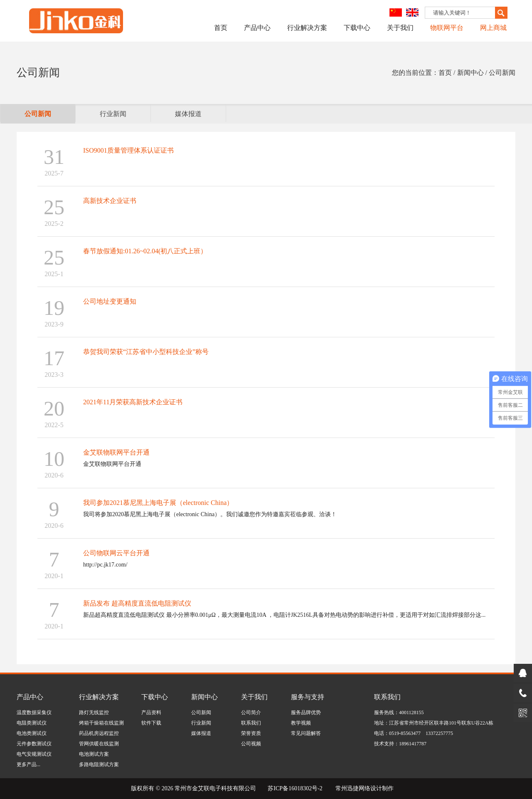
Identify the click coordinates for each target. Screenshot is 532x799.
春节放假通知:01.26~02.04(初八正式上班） (145, 251)
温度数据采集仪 (34, 712)
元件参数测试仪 (34, 744)
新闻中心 (204, 697)
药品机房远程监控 (99, 733)
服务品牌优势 (306, 712)
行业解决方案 (307, 28)
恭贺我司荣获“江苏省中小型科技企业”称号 (146, 352)
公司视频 (251, 744)
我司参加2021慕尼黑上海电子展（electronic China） (158, 503)
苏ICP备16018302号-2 (295, 788)
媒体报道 (188, 114)
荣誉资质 (251, 733)
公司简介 (251, 712)
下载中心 (357, 28)
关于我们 (400, 28)
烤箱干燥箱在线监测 (101, 723)
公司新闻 (38, 114)
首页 (221, 28)
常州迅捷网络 (353, 788)
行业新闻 (113, 114)
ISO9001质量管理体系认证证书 (128, 150)
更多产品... (28, 764)
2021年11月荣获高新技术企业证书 (133, 402)
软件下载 (151, 723)
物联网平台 (447, 28)
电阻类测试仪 (32, 723)
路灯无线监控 (94, 712)
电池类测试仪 (32, 733)
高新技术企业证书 (110, 201)
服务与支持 (308, 697)
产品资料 (151, 712)
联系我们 (251, 723)
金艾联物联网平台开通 (116, 452)
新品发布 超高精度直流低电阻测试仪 (137, 603)
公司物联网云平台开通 (116, 553)
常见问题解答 (306, 733)
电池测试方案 (94, 754)
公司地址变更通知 (110, 301)
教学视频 (301, 723)
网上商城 (493, 28)
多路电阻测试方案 (99, 764)
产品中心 (257, 28)
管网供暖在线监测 (99, 744)
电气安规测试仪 (34, 754)
